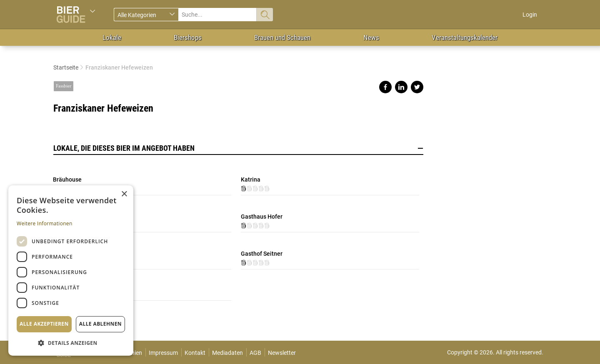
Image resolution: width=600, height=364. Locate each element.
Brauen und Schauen (282, 37)
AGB (255, 353)
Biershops (188, 37)
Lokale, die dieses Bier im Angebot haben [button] (238, 148)
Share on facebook (385, 87)
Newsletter (282, 353)
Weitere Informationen (45, 223)
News (371, 37)
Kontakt (195, 353)
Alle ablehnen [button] (100, 324)
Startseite (66, 67)
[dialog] (71, 271)
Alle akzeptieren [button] (44, 324)
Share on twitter (417, 87)
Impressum (163, 353)
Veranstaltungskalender (465, 37)
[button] (71, 343)
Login (530, 15)
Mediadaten (227, 353)
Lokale (112, 37)
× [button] (124, 194)
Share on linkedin (401, 87)
